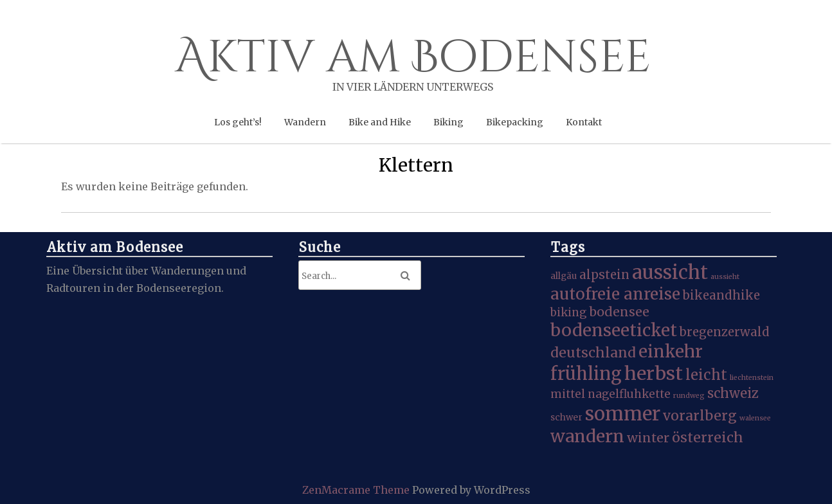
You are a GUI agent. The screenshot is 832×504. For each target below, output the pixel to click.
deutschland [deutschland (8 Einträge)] (593, 353)
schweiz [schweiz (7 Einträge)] (733, 393)
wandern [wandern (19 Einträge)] (587, 436)
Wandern (305, 122)
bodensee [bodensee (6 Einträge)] (619, 312)
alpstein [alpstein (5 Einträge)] (604, 275)
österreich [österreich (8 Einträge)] (708, 437)
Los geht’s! (238, 122)
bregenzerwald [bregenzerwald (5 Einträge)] (725, 332)
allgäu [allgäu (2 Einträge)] (564, 276)
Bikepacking (515, 122)
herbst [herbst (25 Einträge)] (654, 373)
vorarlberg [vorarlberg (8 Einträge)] (700, 416)
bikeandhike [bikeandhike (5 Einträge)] (721, 295)
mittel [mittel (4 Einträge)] (568, 394)
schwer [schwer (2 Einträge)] (566, 418)
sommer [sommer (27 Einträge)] (623, 414)
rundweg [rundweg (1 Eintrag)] (689, 396)
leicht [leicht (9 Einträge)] (706, 375)
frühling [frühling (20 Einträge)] (586, 373)
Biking (448, 122)
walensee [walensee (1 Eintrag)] (755, 418)
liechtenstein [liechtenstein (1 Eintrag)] (752, 378)
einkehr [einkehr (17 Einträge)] (671, 351)
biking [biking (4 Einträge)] (568, 312)
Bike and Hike (380, 122)
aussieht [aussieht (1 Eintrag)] (725, 277)
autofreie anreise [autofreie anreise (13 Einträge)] (615, 294)
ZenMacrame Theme (357, 490)
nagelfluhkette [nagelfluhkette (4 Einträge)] (629, 394)
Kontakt (584, 122)
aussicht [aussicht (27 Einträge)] (670, 272)
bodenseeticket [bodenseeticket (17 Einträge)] (614, 330)
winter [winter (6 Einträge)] (648, 438)
